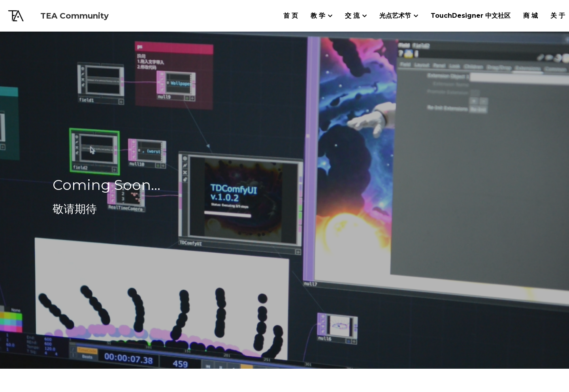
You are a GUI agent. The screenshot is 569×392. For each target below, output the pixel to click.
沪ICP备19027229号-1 (284, 386)
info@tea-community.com (207, 342)
